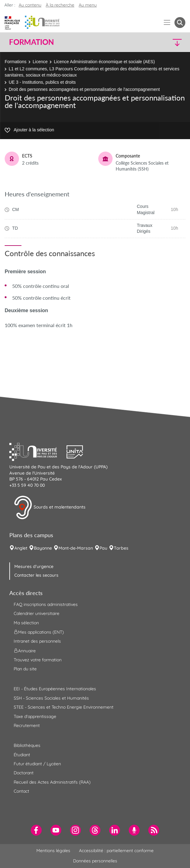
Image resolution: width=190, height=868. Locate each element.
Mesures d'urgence (34, 566)
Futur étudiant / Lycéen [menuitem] (37, 764)
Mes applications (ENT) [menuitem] (39, 632)
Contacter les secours (36, 575)
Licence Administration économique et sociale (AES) (104, 62)
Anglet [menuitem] (21, 548)
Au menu (88, 5)
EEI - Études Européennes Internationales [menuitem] (55, 689)
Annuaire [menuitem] (25, 650)
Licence (40, 62)
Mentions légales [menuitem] (53, 851)
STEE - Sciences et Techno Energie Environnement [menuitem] (64, 707)
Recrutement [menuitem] (27, 725)
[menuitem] (36, 830)
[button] (164, 42)
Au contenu (30, 5)
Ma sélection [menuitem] (26, 623)
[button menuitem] (180, 23)
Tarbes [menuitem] (121, 548)
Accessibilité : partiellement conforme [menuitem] (116, 851)
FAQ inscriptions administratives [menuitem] (46, 604)
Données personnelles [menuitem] (95, 861)
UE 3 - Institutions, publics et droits (42, 82)
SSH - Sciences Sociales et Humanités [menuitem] (51, 698)
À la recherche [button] (60, 5)
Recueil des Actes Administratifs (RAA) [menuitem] (52, 782)
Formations (16, 62)
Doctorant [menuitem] (24, 773)
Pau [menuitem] (103, 548)
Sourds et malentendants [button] (50, 508)
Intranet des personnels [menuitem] (37, 641)
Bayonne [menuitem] (43, 548)
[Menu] (167, 23)
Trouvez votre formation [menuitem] (38, 660)
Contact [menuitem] (21, 791)
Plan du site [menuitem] (25, 669)
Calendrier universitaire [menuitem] (37, 613)
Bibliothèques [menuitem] (27, 745)
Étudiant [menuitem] (22, 755)
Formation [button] (31, 42)
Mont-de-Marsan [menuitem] (76, 548)
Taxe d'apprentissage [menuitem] (35, 716)
